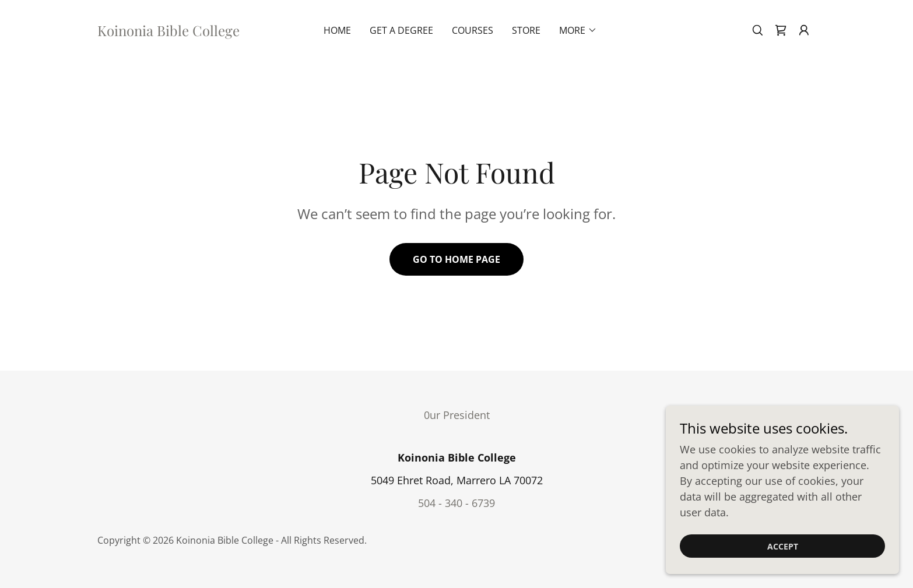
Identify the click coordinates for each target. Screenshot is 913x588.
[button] (804, 30)
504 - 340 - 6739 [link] (456, 503)
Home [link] (337, 30)
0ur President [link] (457, 415)
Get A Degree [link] (401, 30)
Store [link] (526, 30)
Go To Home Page (456, 259)
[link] (168, 32)
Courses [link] (473, 30)
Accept (783, 546)
